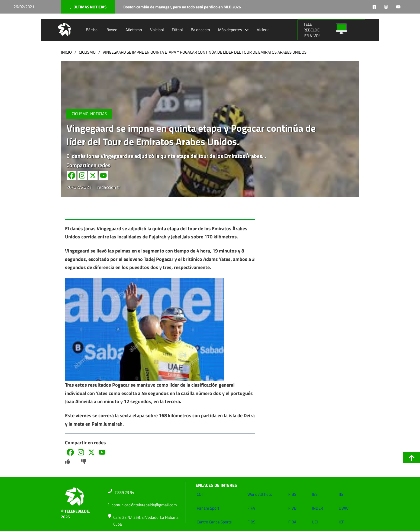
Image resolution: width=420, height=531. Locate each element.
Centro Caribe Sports (214, 522)
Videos (263, 30)
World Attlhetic (260, 494)
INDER (317, 508)
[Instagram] (82, 175)
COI (200, 494)
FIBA (292, 522)
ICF (341, 522)
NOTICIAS (98, 114)
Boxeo (112, 30)
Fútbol (177, 30)
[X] (93, 175)
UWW (344, 508)
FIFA (251, 508)
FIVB (292, 508)
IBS (315, 494)
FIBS (251, 522)
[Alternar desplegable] (247, 30)
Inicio (66, 52)
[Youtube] (103, 175)
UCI (315, 522)
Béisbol (92, 30)
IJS (341, 494)
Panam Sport (208, 508)
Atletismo (134, 30)
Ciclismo (87, 52)
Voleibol (157, 30)
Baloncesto (200, 30)
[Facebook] (72, 175)
